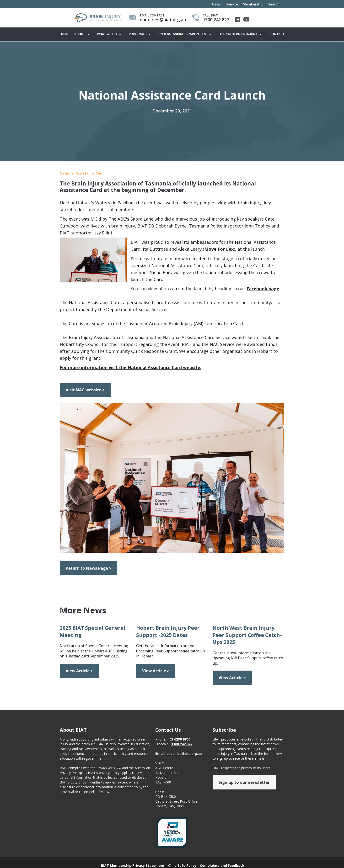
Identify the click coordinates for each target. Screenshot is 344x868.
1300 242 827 (182, 744)
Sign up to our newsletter (244, 782)
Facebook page (263, 289)
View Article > (79, 671)
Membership (253, 4)
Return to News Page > (89, 568)
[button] (83, 34)
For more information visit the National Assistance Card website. (131, 368)
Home (64, 34)
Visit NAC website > (85, 390)
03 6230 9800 (180, 739)
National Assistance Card (82, 173)
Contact (277, 34)
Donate (232, 4)
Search (274, 4)
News (216, 4)
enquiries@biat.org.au (184, 754)
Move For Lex (219, 249)
